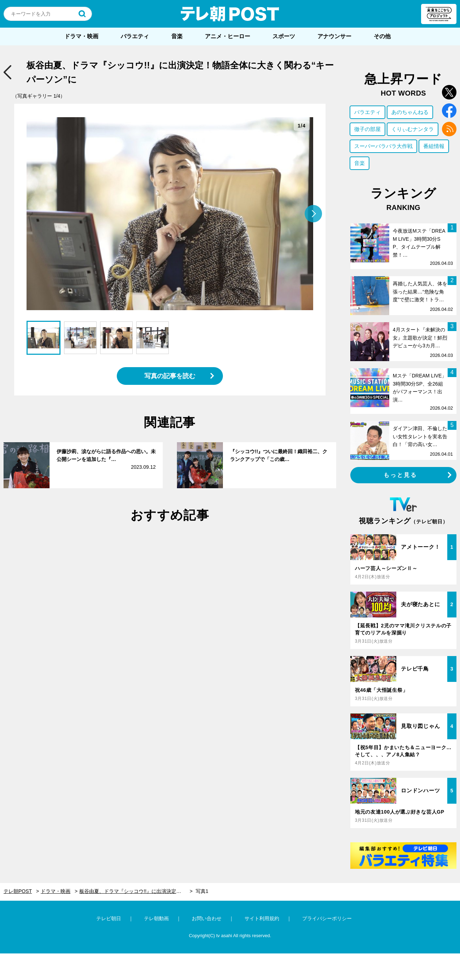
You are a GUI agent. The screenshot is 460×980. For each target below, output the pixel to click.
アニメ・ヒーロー (228, 36)
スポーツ (284, 36)
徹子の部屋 (367, 129)
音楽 (177, 36)
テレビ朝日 (109, 918)
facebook (449, 111)
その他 (382, 36)
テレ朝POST (230, 14)
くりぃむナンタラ (413, 129)
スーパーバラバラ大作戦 (383, 146)
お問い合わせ (207, 918)
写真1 (202, 891)
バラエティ (135, 36)
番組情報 (434, 146)
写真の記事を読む (170, 376)
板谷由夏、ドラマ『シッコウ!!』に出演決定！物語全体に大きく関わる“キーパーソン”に (136, 891)
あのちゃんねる (410, 112)
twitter (449, 92)
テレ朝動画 (156, 918)
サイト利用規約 (262, 918)
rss (449, 129)
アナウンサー (334, 36)
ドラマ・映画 (81, 36)
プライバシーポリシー (327, 918)
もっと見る (401, 475)
